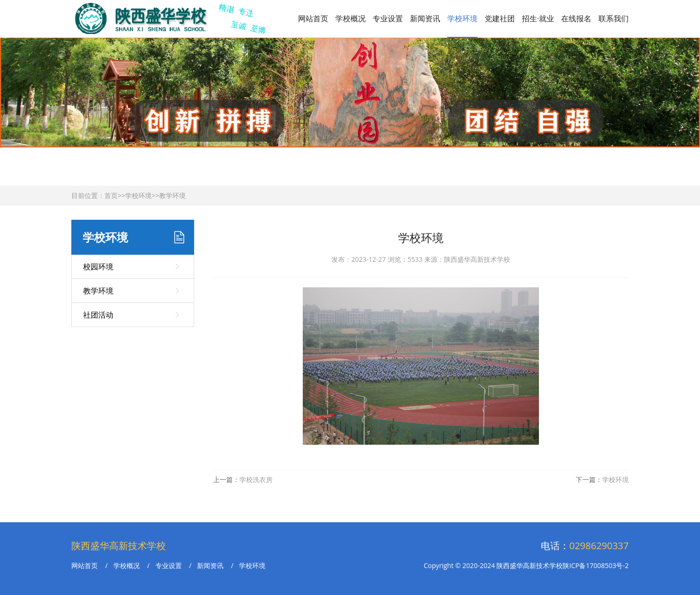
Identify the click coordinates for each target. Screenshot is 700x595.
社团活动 (98, 315)
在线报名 (576, 18)
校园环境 (98, 267)
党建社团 (500, 18)
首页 (111, 195)
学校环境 (462, 18)
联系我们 (614, 18)
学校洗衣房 (256, 479)
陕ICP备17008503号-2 (596, 565)
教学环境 (172, 195)
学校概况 (350, 18)
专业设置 (388, 18)
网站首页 (313, 18)
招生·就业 (538, 18)
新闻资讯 (425, 18)
